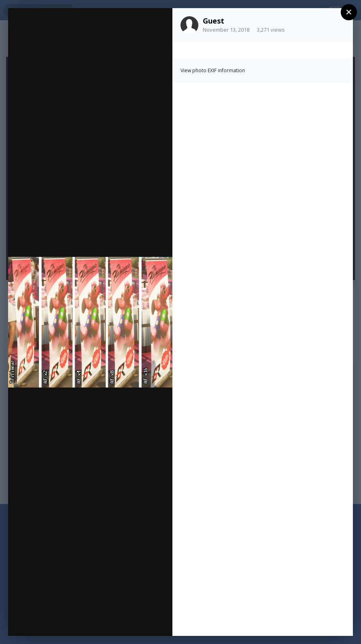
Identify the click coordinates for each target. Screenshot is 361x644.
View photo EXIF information (213, 70)
